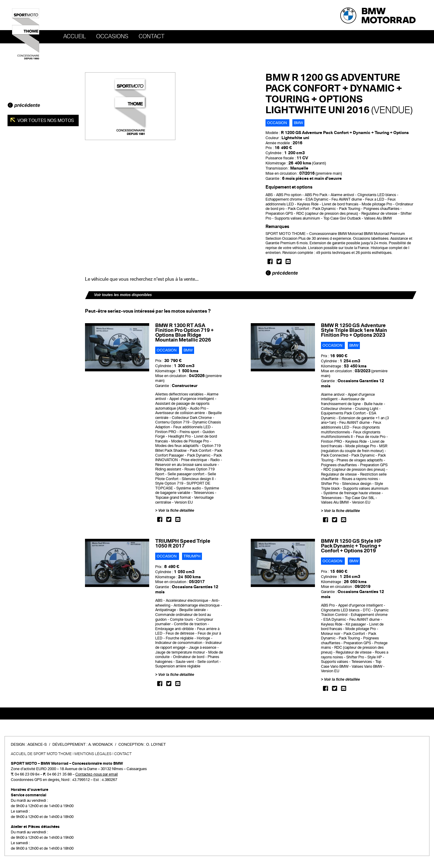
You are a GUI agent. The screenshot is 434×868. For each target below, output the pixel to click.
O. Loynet (156, 745)
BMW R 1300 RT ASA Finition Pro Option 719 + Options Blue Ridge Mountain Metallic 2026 (184, 333)
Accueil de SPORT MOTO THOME (41, 754)
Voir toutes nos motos (45, 120)
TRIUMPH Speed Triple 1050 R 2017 (183, 543)
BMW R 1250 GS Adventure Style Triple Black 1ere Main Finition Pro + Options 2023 (354, 330)
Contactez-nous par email (97, 774)
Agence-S (37, 745)
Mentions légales (93, 754)
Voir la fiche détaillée (176, 510)
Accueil (75, 36)
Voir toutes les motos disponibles (123, 295)
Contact (152, 36)
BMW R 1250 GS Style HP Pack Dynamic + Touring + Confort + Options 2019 (351, 546)
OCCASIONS (112, 36)
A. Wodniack (101, 745)
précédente (24, 105)
